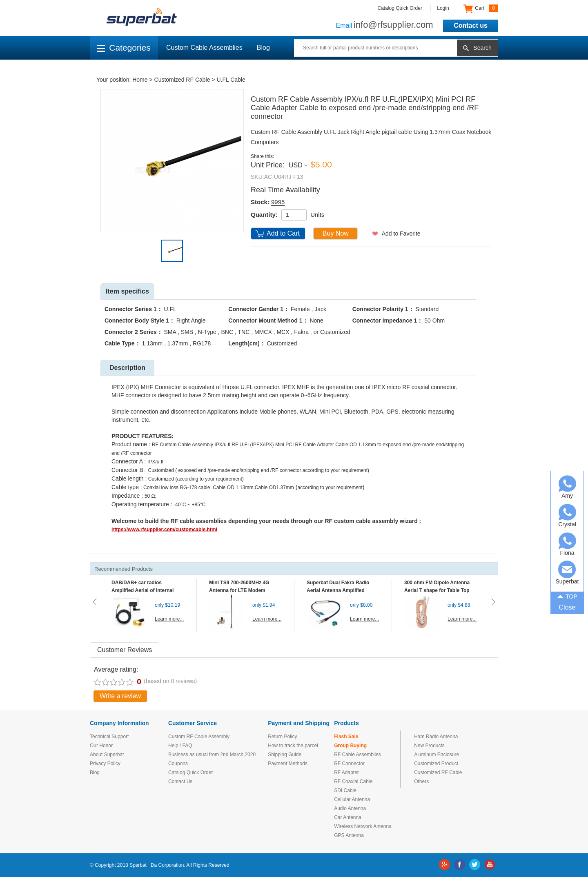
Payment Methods (288, 763)
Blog (263, 48)
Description (127, 368)
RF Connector (349, 763)
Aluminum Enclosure (437, 755)
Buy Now (336, 233)
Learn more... (169, 619)
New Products (429, 746)
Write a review (120, 696)
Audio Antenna (350, 808)
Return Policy (282, 737)
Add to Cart (283, 233)
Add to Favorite (401, 234)
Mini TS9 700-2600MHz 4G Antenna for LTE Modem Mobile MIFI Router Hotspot (241, 590)
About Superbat (107, 755)
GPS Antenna (349, 835)
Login (443, 8)
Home (140, 80)
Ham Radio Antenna (436, 737)
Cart (481, 9)
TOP (567, 596)
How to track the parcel (293, 746)
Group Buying (350, 746)
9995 (278, 202)
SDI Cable (345, 790)
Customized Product (436, 763)
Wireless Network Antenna (363, 826)
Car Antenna (348, 817)
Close (567, 607)
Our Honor (101, 746)
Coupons (178, 763)
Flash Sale (346, 737)
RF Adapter (346, 772)
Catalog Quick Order (400, 8)
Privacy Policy (105, 763)
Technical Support (109, 737)
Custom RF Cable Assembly (199, 737)
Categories (124, 48)
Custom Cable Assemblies (204, 48)
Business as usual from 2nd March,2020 (212, 755)
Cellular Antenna (352, 799)
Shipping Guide (285, 755)
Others (421, 781)
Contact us (471, 26)
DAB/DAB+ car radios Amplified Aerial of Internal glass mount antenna (143, 590)
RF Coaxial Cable (353, 781)
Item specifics (127, 291)
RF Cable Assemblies (357, 755)
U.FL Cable (231, 80)
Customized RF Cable (182, 80)
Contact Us (180, 781)
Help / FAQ (180, 746)
